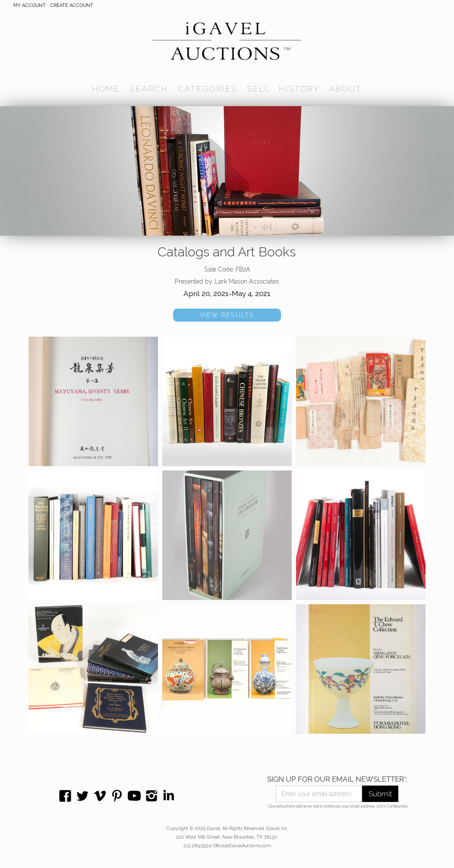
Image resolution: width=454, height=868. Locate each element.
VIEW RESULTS (227, 315)
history (299, 88)
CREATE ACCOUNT (72, 5)
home (106, 88)
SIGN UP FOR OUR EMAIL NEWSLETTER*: (337, 779)
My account (30, 5)
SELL (259, 88)
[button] (148, 88)
